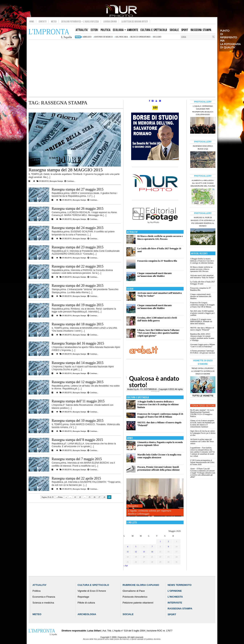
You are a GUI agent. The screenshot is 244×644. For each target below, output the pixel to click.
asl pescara (122, 37)
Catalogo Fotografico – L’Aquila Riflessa (80, 21)
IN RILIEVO (44, 181)
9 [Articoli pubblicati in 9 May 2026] (168, 547)
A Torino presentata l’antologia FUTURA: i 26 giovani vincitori (203, 352)
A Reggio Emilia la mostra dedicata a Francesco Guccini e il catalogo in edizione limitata (158, 404)
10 (75, 497)
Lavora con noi (110, 21)
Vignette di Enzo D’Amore (92, 591)
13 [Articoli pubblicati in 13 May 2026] (144, 552)
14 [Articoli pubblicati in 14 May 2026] (152, 552)
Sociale (128, 614)
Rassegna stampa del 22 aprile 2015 (76, 478)
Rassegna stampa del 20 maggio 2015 (77, 286)
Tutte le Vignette (203, 396)
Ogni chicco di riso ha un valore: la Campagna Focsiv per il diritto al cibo (203, 433)
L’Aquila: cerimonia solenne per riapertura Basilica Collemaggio (150, 512)
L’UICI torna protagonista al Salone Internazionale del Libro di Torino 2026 (202, 462)
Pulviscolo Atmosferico (135, 597)
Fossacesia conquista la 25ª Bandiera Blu (157, 261)
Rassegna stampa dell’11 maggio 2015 (78, 401)
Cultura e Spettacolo (138, 397)
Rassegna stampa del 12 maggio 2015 (77, 382)
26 (94, 497)
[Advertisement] (122, 68)
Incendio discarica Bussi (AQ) (203, 147)
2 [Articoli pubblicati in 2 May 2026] (168, 541)
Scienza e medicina (43, 603)
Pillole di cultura (86, 603)
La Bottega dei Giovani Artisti (135, 21)
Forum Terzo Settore (203, 406)
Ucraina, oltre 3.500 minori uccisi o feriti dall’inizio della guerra (157, 319)
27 (99, 497)
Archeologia (87, 614)
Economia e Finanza (44, 597)
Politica (37, 591)
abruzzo (87, 37)
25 (89, 497)
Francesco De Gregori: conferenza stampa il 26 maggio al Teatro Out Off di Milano (160, 415)
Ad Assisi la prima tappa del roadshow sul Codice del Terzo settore (202, 441)
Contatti (43, 21)
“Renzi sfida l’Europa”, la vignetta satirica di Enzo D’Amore (203, 371)
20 (80, 497)
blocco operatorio (140, 37)
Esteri (130, 289)
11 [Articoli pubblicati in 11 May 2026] (128, 552)
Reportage (83, 597)
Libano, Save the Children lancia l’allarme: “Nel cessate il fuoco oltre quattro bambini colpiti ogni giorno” (159, 333)
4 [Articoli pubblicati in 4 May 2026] (128, 547)
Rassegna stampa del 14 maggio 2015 (77, 363)
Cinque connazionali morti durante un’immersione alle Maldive (155, 275)
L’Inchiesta (175, 597)
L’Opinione (175, 591)
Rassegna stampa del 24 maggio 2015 (77, 228)
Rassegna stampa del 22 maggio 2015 (77, 266)
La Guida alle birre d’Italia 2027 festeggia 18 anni (203, 283)
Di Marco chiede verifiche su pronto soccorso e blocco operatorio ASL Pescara (160, 238)
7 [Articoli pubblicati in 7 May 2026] (152, 547)
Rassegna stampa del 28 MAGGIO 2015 (66, 170)
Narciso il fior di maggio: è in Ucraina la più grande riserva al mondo (203, 222)
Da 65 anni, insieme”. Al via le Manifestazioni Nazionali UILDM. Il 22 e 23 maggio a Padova (202, 413)
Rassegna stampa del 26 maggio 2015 (77, 209)
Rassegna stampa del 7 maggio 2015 (77, 459)
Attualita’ (40, 585)
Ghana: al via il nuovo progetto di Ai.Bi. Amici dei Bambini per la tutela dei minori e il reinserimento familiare (202, 424)
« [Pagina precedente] (66, 497)
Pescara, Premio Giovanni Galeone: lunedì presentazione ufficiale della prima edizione (159, 468)
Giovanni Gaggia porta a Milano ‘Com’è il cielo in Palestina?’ (203, 345)
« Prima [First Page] (60, 497)
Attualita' (133, 232)
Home (32, 21)
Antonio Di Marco (104, 37)
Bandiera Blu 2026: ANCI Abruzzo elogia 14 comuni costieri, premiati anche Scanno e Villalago (202, 337)
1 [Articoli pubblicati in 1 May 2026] (160, 541)
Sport (130, 438)
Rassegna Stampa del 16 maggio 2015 (78, 343)
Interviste (175, 603)
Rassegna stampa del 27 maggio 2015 (77, 189)
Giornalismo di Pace (134, 591)
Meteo (54, 21)
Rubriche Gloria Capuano (141, 585)
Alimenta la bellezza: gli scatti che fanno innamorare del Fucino (203, 183)
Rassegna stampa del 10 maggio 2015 (77, 421)
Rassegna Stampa (56, 181)
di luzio (157, 37)
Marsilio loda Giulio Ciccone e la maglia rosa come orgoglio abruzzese (159, 456)
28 (104, 497)
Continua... (70, 181)
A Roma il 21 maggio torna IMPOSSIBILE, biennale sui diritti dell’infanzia (201, 321)
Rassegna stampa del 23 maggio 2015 (77, 247)
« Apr (126, 566)
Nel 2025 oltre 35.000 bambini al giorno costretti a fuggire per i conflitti (203, 313)
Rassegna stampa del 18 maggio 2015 (77, 324)
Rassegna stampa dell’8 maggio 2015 (77, 440)
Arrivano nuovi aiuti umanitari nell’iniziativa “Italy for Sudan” (202, 276)
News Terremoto (179, 585)
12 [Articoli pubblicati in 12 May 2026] (136, 552)
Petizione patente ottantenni (138, 603)
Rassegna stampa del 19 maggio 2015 (77, 305)
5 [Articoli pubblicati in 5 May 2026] (136, 547)
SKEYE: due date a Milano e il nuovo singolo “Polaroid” (202, 329)
